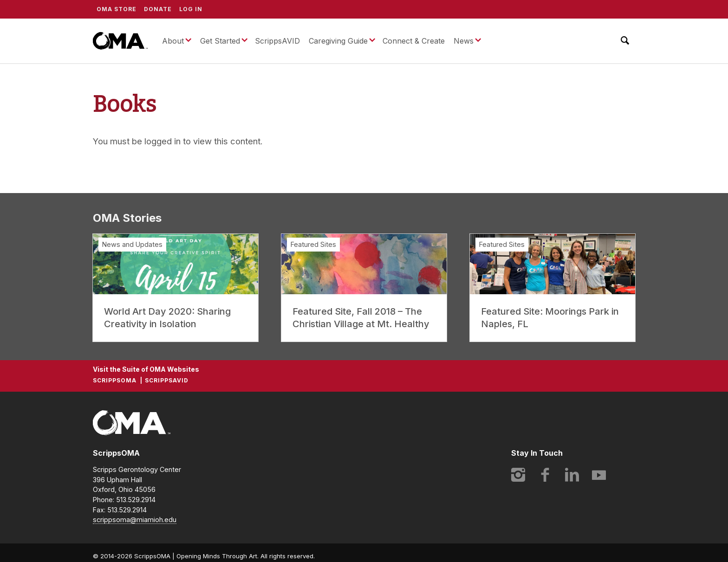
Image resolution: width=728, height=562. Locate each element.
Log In (191, 9)
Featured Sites (313, 244)
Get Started (220, 41)
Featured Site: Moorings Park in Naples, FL (550, 318)
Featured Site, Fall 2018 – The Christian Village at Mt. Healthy (361, 318)
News (464, 41)
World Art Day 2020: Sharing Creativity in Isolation (167, 318)
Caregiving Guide (338, 41)
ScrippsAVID (277, 41)
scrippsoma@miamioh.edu (135, 520)
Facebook (545, 475)
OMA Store (117, 9)
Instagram (518, 475)
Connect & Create (414, 41)
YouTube (599, 475)
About (173, 41)
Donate (158, 9)
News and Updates (132, 244)
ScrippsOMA (120, 41)
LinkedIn (572, 475)
